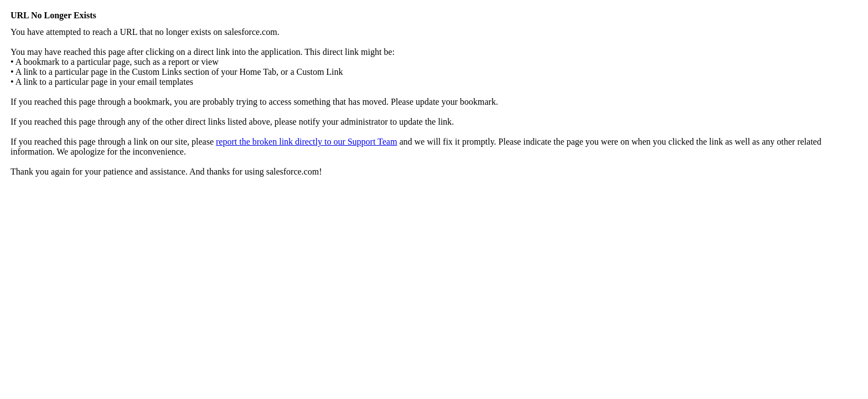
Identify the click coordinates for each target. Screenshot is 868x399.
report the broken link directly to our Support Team (306, 142)
